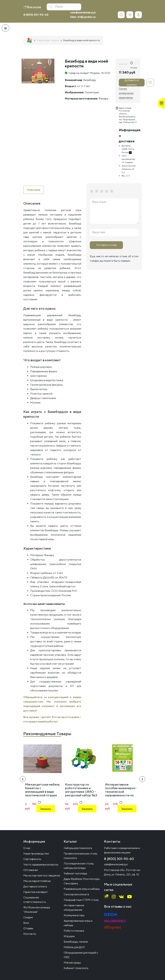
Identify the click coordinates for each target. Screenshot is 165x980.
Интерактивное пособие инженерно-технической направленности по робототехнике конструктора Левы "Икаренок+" (121, 795)
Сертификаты (32, 859)
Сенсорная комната (76, 894)
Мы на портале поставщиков (42, 875)
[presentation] (23, 779)
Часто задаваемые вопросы (41, 865)
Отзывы (28, 928)
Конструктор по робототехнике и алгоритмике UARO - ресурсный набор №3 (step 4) (81, 792)
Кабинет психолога (76, 968)
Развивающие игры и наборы (82, 889)
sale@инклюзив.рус (83, 12)
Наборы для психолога (78, 848)
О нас (27, 848)
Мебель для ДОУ (74, 947)
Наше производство (36, 854)
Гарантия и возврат (36, 892)
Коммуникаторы (74, 915)
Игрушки (69, 936)
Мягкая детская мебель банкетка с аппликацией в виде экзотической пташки (42, 790)
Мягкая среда (72, 963)
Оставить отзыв (106, 245)
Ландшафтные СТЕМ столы (81, 900)
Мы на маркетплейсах (37, 881)
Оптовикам (31, 870)
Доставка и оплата (35, 886)
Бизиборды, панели (76, 942)
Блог (26, 923)
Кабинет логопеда (75, 873)
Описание (34, 190)
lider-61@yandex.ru (83, 17)
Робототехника (74, 931)
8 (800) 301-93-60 (36, 15)
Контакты (30, 934)
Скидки (28, 917)
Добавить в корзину (132, 83)
